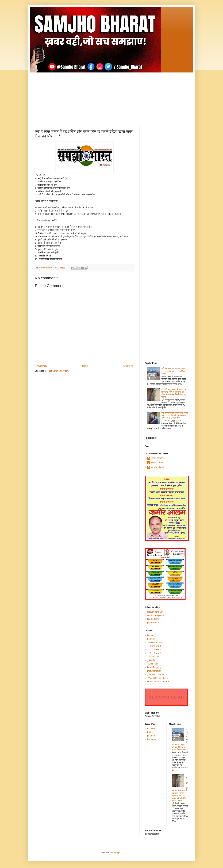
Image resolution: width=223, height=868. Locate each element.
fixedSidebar (153, 619)
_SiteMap (152, 660)
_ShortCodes (153, 657)
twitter (150, 732)
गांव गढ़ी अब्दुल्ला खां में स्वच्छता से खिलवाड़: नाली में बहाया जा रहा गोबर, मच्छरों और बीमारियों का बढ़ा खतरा (174, 393)
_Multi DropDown (155, 643)
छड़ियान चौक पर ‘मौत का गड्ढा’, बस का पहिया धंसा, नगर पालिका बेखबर (174, 371)
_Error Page (153, 664)
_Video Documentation (158, 678)
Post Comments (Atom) (58, 371)
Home (85, 366)
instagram (152, 739)
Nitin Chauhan (157, 463)
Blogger (117, 852)
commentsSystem (155, 616)
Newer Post (41, 366)
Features (151, 639)
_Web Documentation (157, 674)
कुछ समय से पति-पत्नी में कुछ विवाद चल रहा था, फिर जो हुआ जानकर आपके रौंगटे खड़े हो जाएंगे (175, 415)
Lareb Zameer (157, 458)
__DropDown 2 (154, 650)
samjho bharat (157, 467)
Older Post (128, 366)
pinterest (151, 736)
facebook (151, 729)
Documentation (154, 671)
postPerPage (153, 623)
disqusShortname (155, 612)
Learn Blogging (154, 667)
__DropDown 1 (154, 646)
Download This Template (159, 682)
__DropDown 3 (154, 653)
